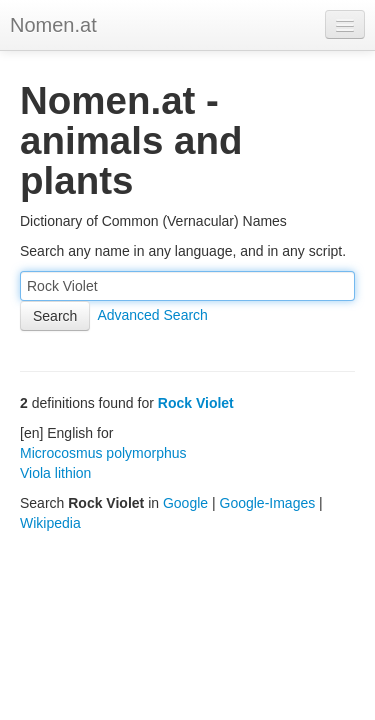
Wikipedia (50, 523)
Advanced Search (152, 315)
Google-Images (268, 503)
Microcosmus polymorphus (103, 453)
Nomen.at (53, 25)
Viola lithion (55, 473)
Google (185, 503)
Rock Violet (196, 403)
